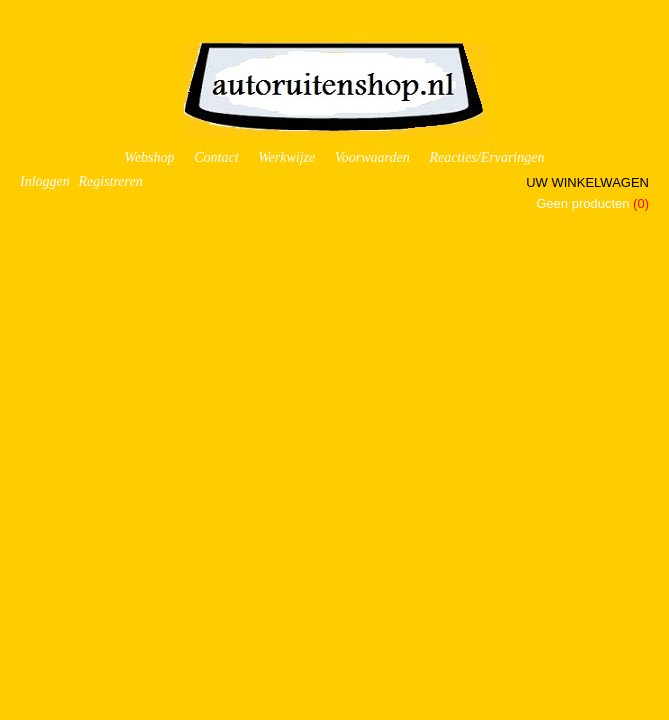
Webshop (150, 157)
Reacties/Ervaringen (486, 157)
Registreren (110, 181)
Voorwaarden (372, 157)
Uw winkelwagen (587, 182)
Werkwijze (286, 157)
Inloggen (45, 181)
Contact (216, 157)
